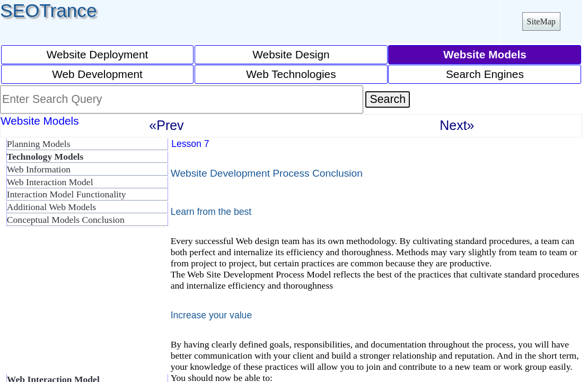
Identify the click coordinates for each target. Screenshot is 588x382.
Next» (457, 125)
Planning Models (39, 144)
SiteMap (541, 21)
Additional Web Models (51, 207)
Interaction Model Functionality (67, 194)
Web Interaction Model (50, 182)
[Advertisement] (85, 305)
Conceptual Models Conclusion (66, 220)
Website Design (291, 54)
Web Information (39, 169)
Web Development (97, 74)
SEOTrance (49, 10)
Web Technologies (291, 74)
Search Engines (485, 74)
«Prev (166, 125)
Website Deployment (98, 54)
